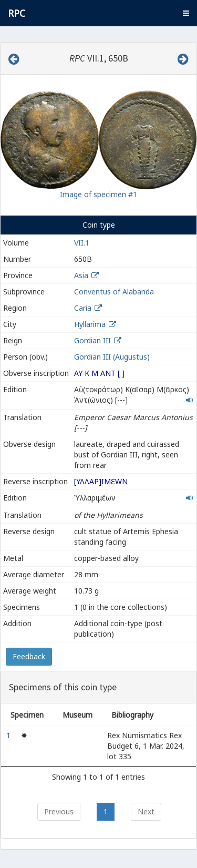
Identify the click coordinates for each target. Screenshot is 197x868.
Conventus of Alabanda (114, 292)
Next (146, 811)
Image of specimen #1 (98, 194)
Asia (81, 275)
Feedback (29, 656)
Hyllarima (90, 324)
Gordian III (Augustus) (112, 357)
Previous (59, 811)
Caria (83, 308)
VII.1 (82, 243)
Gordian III (92, 340)
